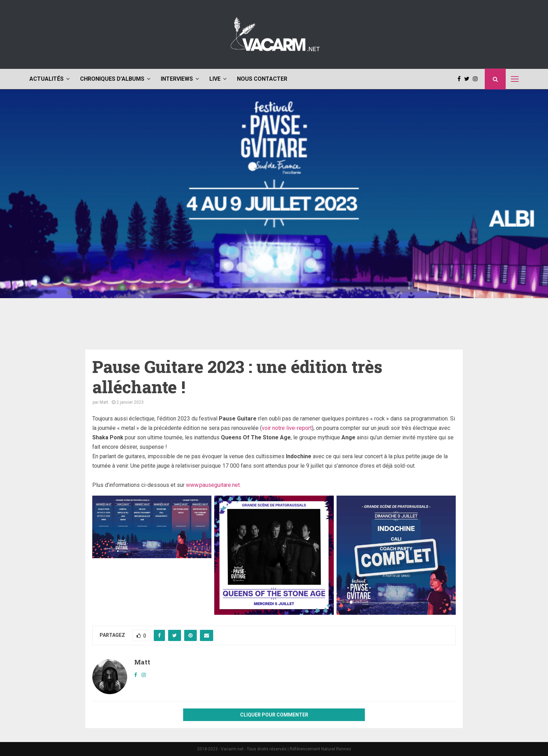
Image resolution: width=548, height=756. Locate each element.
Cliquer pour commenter (274, 715)
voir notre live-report (287, 428)
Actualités (46, 79)
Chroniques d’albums (112, 79)
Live (215, 79)
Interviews (177, 79)
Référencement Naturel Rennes (320, 749)
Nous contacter (262, 79)
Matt (104, 402)
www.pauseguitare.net (213, 485)
